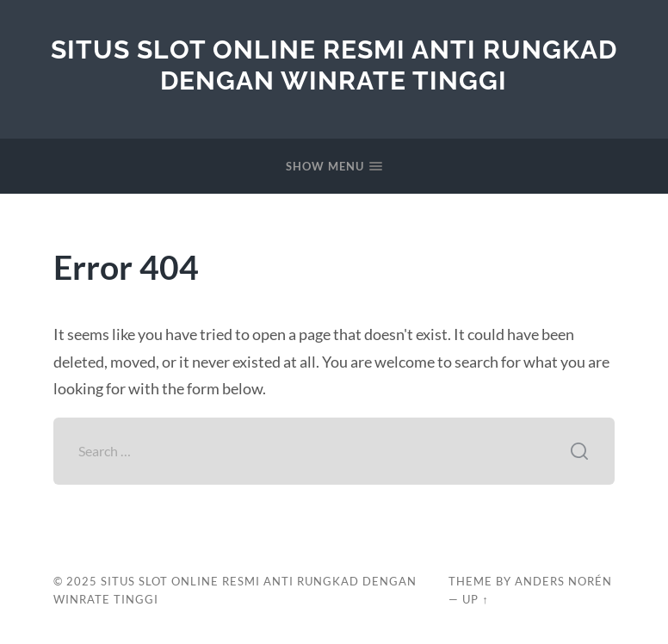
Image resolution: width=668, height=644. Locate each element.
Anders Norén (563, 581)
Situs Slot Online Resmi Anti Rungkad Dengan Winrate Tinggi (334, 65)
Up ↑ (475, 599)
